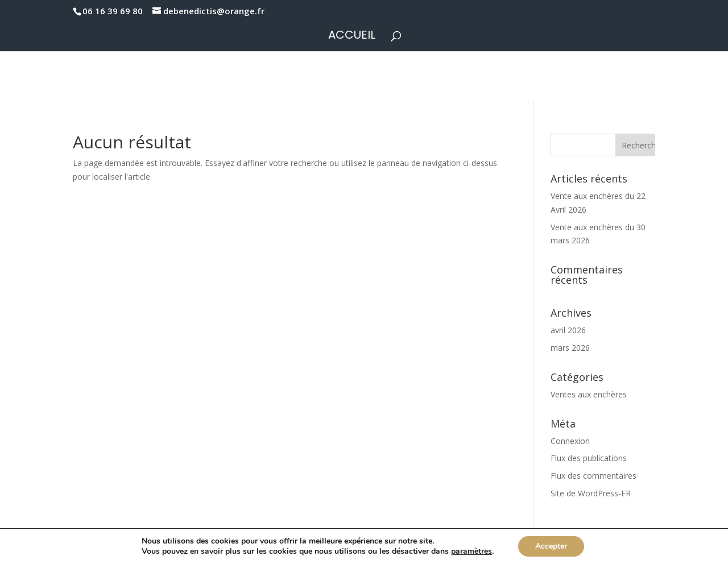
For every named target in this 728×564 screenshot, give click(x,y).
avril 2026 (568, 330)
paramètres (471, 551)
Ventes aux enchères (589, 394)
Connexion (570, 441)
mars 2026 (570, 348)
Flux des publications (589, 458)
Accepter (551, 546)
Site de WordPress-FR (591, 493)
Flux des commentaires (593, 476)
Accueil (352, 37)
